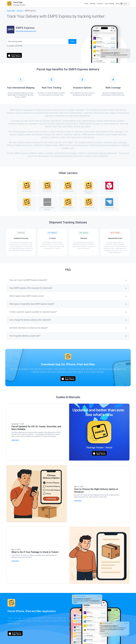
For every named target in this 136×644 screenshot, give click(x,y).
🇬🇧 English (124, 4)
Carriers (93, 4)
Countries (100, 4)
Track (72, 41)
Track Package (110, 4)
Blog (117, 4)
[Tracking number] (38, 41)
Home (86, 4)
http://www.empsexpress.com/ (26, 31)
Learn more (15, 440)
